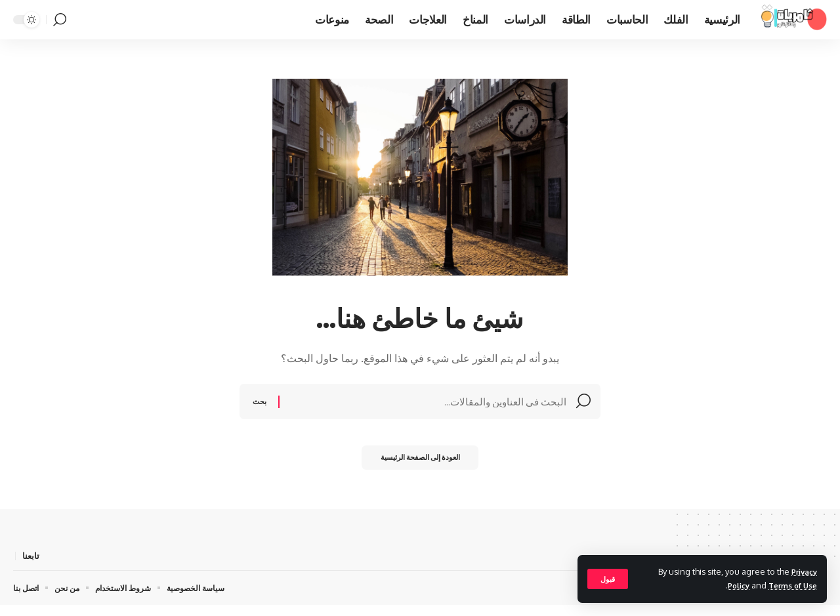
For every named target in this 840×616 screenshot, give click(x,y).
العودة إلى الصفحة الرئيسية (420, 467)
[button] (609, 579)
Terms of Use (790, 585)
